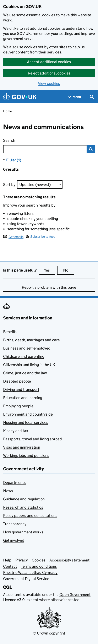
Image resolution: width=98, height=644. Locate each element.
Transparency (15, 524)
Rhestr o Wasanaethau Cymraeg (30, 573)
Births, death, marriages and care (31, 340)
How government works (23, 532)
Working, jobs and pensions (26, 456)
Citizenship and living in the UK (29, 365)
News (8, 491)
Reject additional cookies (49, 73)
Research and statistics (23, 507)
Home (7, 111)
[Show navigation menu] (75, 97)
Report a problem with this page (49, 287)
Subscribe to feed (41, 237)
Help (7, 560)
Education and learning (23, 398)
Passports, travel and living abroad (32, 439)
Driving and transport (21, 389)
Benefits (10, 332)
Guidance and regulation (24, 499)
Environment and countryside (28, 414)
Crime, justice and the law (25, 373)
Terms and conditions (39, 566)
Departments (14, 483)
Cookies (39, 560)
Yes (50, 270)
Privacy (22, 560)
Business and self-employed (27, 348)
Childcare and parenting (24, 356)
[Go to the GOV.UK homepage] (20, 97)
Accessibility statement (69, 560)
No (69, 270)
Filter (14, 160)
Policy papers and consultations (30, 516)
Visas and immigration (22, 447)
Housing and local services (26, 422)
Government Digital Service (26, 579)
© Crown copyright (49, 633)
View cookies (49, 83)
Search (32, 140)
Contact (10, 566)
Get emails (13, 237)
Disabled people (17, 381)
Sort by (9, 185)
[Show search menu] (92, 97)
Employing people (18, 406)
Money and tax (16, 431)
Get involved (14, 540)
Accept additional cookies (49, 62)
